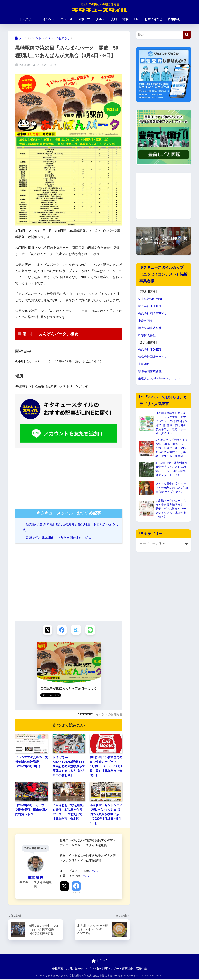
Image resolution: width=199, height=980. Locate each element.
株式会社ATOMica (150, 299)
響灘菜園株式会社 (150, 328)
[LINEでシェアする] (91, 630)
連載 (125, 19)
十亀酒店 (144, 364)
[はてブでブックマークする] (76, 630)
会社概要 (58, 969)
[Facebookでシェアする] (62, 630)
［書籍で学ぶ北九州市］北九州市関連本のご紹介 (57, 538)
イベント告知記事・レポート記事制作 (109, 969)
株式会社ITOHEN (150, 306)
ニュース (66, 19)
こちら (94, 871)
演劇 (114, 19)
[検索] (187, 35)
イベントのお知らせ (109, 715)
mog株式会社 (147, 335)
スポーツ (84, 19)
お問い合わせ (153, 19)
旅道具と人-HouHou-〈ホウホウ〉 (162, 378)
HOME (99, 961)
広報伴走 (174, 19)
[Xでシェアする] (47, 630)
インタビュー (28, 19)
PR (136, 19)
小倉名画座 (146, 321)
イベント (49, 19)
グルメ (100, 19)
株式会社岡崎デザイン (154, 314)
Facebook (76, 893)
